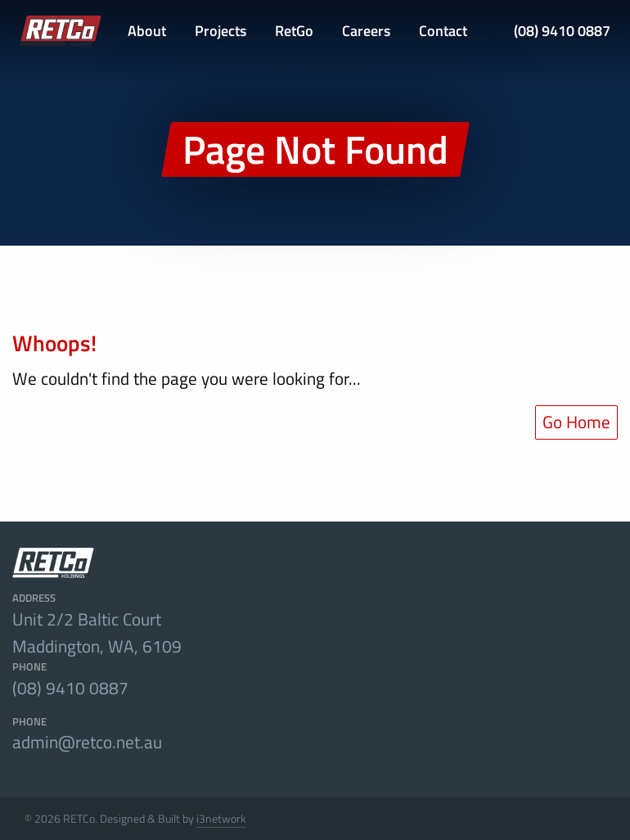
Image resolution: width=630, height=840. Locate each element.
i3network (221, 818)
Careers (366, 31)
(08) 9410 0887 (562, 31)
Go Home (576, 422)
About (147, 31)
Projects (220, 31)
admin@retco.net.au (87, 742)
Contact (443, 31)
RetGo (294, 31)
